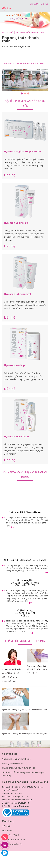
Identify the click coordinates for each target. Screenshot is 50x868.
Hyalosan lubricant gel (17, 294)
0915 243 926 (16, 793)
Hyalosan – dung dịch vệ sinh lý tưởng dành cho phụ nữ (37, 669)
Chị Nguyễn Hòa (25, 580)
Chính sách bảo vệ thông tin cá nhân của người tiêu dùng (24, 774)
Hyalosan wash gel (15, 365)
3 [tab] (28, 93)
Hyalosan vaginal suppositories (23, 151)
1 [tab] (22, 93)
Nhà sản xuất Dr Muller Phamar (17, 759)
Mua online (7, 831)
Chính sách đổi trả (10, 835)
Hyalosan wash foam (16, 437)
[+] (8, 525)
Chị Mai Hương (25, 610)
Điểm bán (7, 826)
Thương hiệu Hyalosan (12, 763)
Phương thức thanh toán (13, 840)
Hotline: (33, 4)
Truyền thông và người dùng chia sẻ (19, 768)
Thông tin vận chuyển (12, 844)
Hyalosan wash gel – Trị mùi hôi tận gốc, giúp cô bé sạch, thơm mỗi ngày (12, 675)
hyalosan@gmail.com (18, 796)
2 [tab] (25, 93)
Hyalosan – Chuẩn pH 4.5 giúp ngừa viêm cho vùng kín (24, 734)
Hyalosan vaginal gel (16, 223)
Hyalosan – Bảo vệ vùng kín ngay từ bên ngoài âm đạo (24, 710)
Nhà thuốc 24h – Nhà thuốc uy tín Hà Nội (25, 560)
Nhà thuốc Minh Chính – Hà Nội (25, 512)
